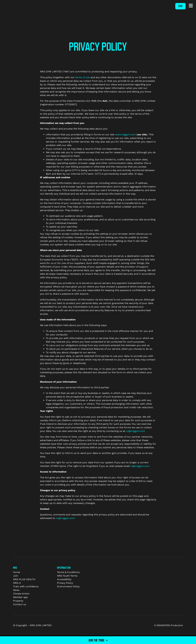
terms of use (83, 77)
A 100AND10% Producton (169, 625)
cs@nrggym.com (135, 431)
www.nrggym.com (125, 135)
